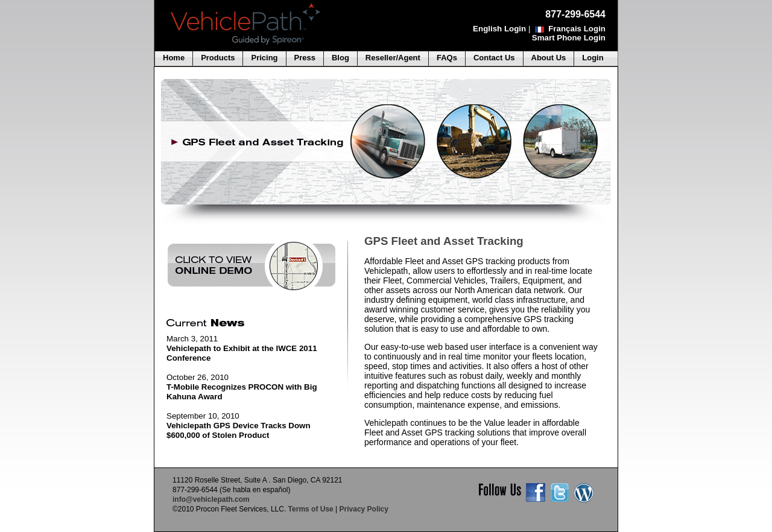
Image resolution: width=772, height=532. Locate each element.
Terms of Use (311, 509)
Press (305, 58)
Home (174, 58)
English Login (499, 29)
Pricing (264, 58)
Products (218, 58)
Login (593, 58)
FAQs (447, 58)
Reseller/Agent (393, 58)
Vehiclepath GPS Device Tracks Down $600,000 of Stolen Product (239, 430)
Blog (340, 58)
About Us (549, 58)
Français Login (577, 29)
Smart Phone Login (569, 38)
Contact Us (494, 58)
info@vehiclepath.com (211, 499)
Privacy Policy (364, 509)
